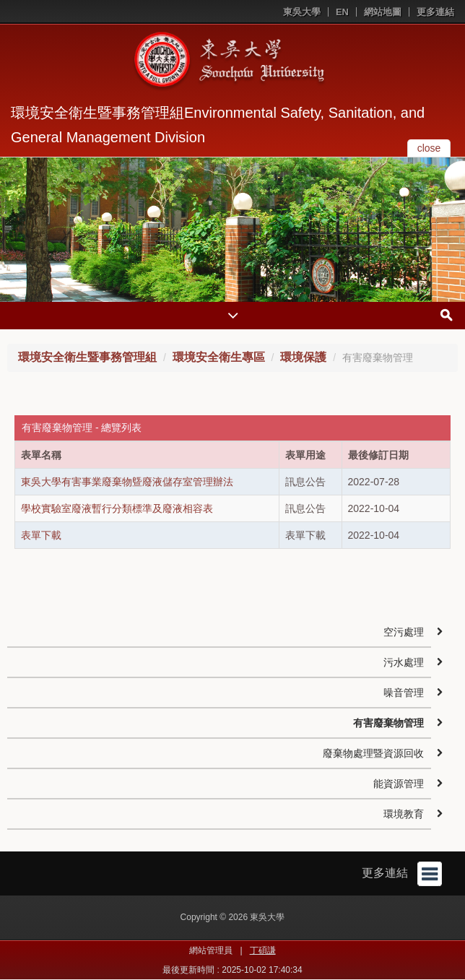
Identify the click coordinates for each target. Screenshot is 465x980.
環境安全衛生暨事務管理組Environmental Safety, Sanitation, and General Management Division (218, 125)
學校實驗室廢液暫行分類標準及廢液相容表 (117, 508)
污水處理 (404, 662)
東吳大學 (302, 12)
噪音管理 (404, 693)
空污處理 (404, 632)
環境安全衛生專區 (219, 357)
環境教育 (404, 814)
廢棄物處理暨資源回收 (373, 753)
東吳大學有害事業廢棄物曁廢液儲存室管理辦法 (127, 482)
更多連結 (435, 12)
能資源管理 (399, 784)
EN (342, 12)
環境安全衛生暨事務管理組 (87, 357)
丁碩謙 (263, 950)
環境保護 (303, 357)
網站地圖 (383, 12)
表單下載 (41, 535)
